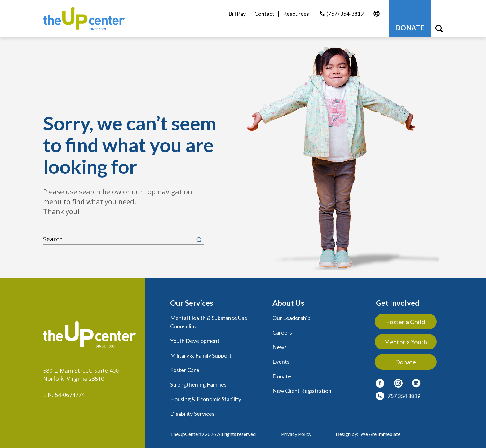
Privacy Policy (296, 431)
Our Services (192, 303)
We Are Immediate (380, 431)
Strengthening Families (198, 383)
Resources (296, 14)
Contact (264, 14)
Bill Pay (237, 14)
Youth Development (195, 340)
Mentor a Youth (406, 341)
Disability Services (192, 411)
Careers (282, 332)
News (280, 346)
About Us (288, 303)
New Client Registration (302, 389)
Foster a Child (406, 321)
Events (281, 360)
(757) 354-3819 (345, 14)
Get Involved (398, 303)
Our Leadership (292, 318)
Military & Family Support (201, 354)
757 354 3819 (404, 396)
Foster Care (185, 368)
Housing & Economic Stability (206, 397)
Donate (282, 375)
